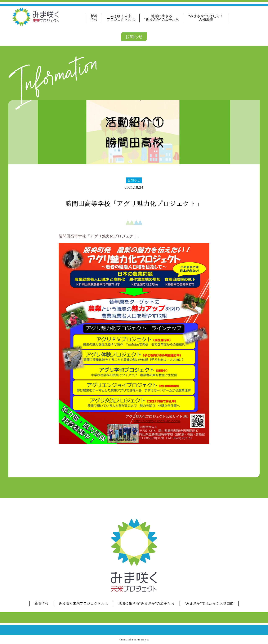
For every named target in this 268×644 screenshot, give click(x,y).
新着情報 (94, 18)
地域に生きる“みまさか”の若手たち (162, 18)
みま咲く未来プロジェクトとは (121, 18)
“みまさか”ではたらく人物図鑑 (206, 18)
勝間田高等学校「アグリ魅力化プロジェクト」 (100, 236)
